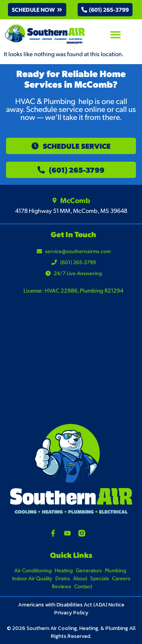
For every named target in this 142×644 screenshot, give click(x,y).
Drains (63, 578)
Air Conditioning (33, 570)
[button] (37, 10)
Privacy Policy (71, 613)
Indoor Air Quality (32, 578)
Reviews (62, 586)
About (80, 578)
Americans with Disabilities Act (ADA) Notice (71, 605)
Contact (83, 586)
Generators (89, 570)
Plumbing (115, 570)
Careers (121, 578)
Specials (100, 578)
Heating (64, 570)
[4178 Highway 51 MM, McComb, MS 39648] (71, 365)
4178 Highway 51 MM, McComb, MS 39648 (71, 210)
